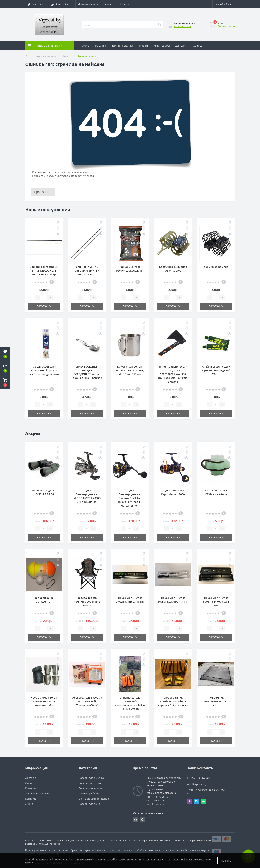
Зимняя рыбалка (122, 46)
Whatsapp (204, 801)
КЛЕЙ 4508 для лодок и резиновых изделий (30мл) (216, 370)
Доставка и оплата (88, 4)
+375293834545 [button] (200, 778)
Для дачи (181, 46)
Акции (29, 804)
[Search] (159, 25)
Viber (189, 801)
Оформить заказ (226, 26)
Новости (125, 4)
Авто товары (162, 46)
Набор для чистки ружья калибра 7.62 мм (216, 602)
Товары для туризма (45, 56)
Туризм (143, 46)
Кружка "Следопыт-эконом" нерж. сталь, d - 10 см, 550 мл (130, 370)
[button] (5, 382)
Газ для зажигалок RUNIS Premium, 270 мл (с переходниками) (44, 370)
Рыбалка (101, 46)
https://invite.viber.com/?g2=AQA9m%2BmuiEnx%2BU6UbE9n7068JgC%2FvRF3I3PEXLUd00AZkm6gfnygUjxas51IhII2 (143, 820)
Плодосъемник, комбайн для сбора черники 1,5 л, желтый (173, 701)
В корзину (44, 306)
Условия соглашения (38, 793)
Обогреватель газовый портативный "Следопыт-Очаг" (87, 701)
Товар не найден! (87, 56)
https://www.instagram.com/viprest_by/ (135, 820)
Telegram (196, 801)
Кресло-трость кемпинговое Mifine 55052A (87, 602)
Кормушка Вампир (216, 267)
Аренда (198, 46)
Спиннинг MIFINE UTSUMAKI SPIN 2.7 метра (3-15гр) (87, 271)
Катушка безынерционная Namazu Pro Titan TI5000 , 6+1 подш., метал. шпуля (130, 498)
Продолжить (43, 192)
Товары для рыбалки (92, 778)
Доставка (31, 778)
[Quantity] (44, 298)
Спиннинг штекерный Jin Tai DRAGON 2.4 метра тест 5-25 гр (44, 271)
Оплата (30, 783)
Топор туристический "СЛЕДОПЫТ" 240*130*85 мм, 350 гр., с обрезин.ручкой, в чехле (173, 374)
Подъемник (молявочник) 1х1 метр (216, 701)
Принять (226, 861)
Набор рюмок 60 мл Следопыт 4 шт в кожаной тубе (44, 701)
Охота (86, 46)
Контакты (109, 4)
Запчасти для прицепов (94, 799)
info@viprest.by (197, 784)
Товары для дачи (90, 804)
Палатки (67, 56)
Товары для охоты (90, 783)
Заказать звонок (183, 26)
